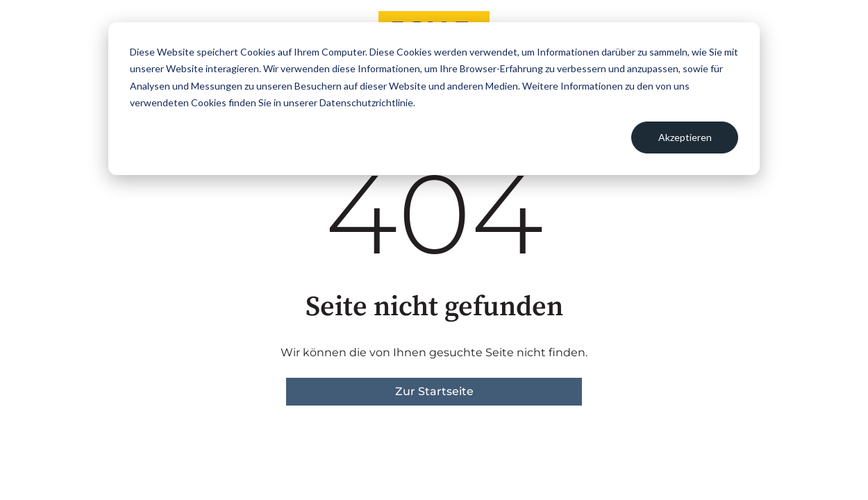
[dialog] (434, 99)
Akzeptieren (685, 137)
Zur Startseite (434, 391)
